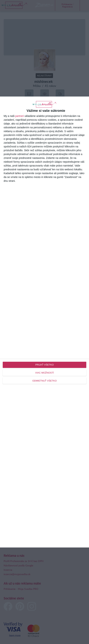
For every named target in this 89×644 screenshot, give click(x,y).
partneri (20, 116)
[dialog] (44, 322)
